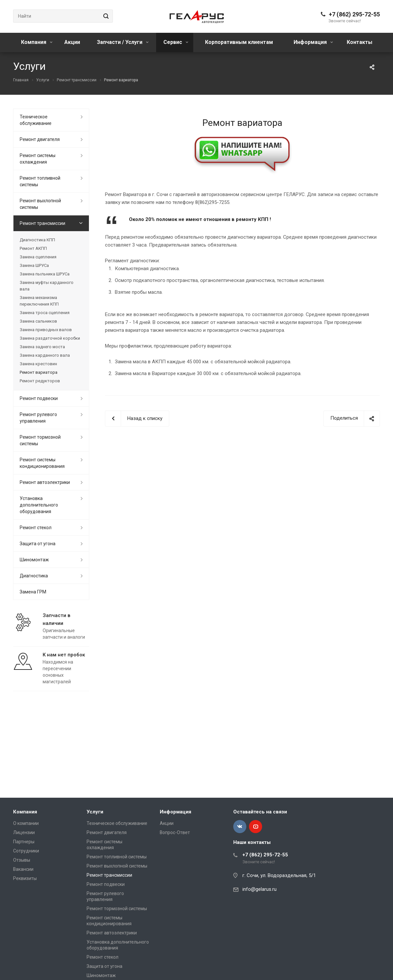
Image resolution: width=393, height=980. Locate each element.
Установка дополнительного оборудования (39, 505)
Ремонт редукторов (40, 381)
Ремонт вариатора (39, 372)
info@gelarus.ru (259, 889)
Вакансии (23, 869)
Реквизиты (25, 878)
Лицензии (24, 832)
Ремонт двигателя (40, 139)
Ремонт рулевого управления (38, 418)
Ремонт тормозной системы (40, 440)
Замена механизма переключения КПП (39, 301)
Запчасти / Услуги (123, 42)
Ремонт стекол (36, 528)
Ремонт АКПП (33, 248)
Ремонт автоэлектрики (45, 482)
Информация (313, 42)
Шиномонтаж (34, 560)
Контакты (360, 42)
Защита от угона (38, 544)
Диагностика (34, 576)
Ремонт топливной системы (40, 181)
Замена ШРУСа (34, 265)
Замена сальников (38, 321)
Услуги (95, 812)
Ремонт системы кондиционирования (42, 463)
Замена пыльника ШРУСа (45, 274)
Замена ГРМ (33, 592)
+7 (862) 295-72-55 (354, 14)
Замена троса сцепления (45, 313)
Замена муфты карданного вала (47, 286)
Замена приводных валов (46, 330)
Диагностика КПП (37, 240)
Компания (37, 42)
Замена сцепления (38, 257)
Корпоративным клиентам (239, 42)
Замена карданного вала (45, 355)
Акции (72, 42)
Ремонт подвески (39, 398)
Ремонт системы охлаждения (38, 159)
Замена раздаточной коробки (50, 338)
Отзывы (22, 860)
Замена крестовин (38, 364)
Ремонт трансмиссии (42, 223)
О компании (26, 823)
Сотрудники (26, 851)
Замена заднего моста (42, 347)
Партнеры (24, 842)
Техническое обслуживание (36, 120)
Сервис (176, 42)
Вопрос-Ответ (175, 832)
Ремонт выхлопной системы (40, 204)
